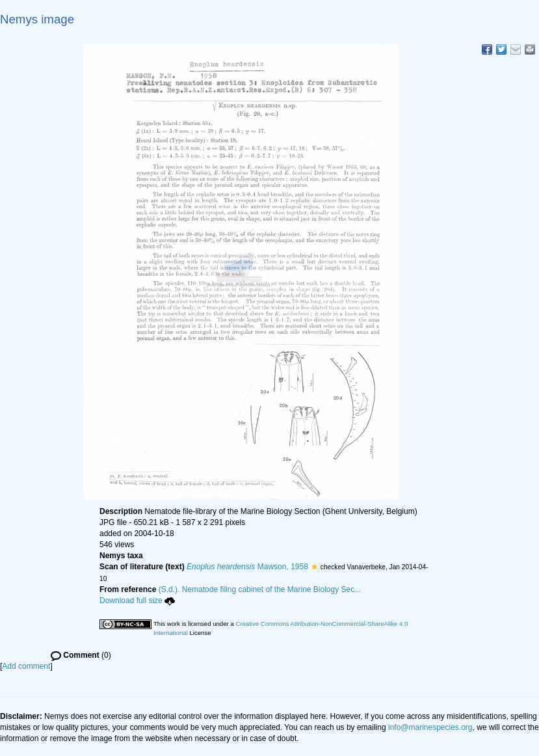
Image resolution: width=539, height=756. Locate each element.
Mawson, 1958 (247, 567)
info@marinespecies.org (430, 727)
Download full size (137, 601)
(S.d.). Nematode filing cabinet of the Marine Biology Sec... (260, 589)
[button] (314, 567)
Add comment (26, 666)
